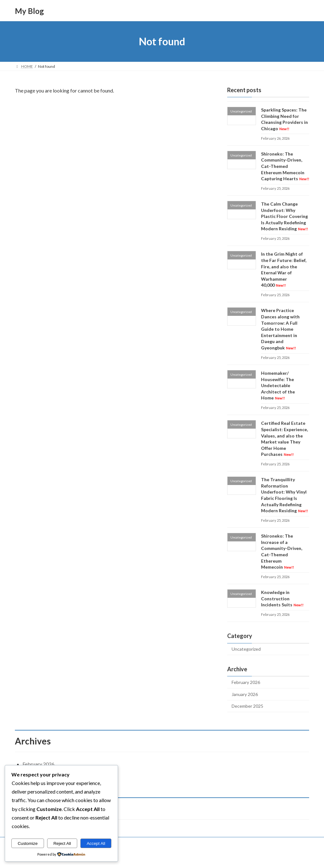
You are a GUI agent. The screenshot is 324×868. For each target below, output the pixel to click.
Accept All (96, 843)
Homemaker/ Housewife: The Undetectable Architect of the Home (278, 385)
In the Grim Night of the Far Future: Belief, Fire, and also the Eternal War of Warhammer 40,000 (284, 270)
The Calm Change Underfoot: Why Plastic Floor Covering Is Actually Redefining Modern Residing (284, 216)
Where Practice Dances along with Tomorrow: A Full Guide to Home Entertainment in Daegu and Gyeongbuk (280, 329)
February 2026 (246, 682)
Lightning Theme (163, 857)
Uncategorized (246, 649)
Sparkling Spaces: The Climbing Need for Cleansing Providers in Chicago (284, 119)
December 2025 (247, 706)
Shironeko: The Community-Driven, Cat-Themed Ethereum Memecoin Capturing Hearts (285, 166)
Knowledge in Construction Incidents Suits (282, 598)
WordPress (134, 857)
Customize (28, 843)
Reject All (62, 843)
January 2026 (245, 694)
